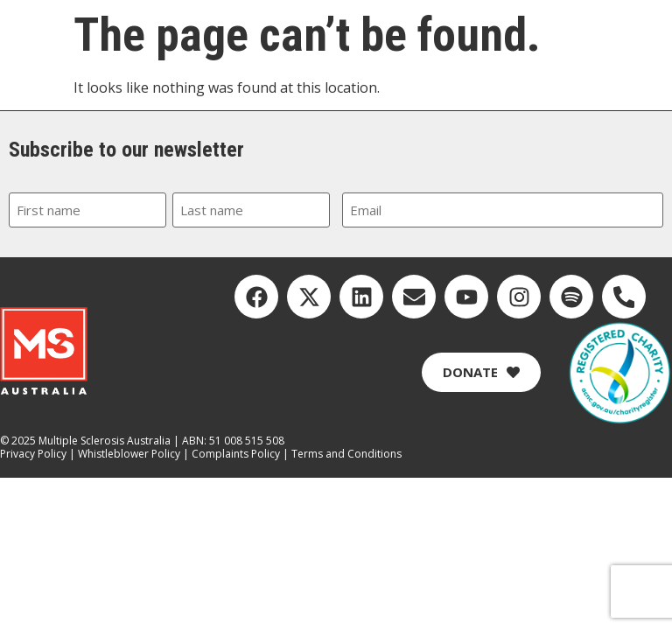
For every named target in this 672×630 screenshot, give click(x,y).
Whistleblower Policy (129, 454)
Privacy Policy (33, 454)
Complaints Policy (236, 454)
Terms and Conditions (346, 454)
